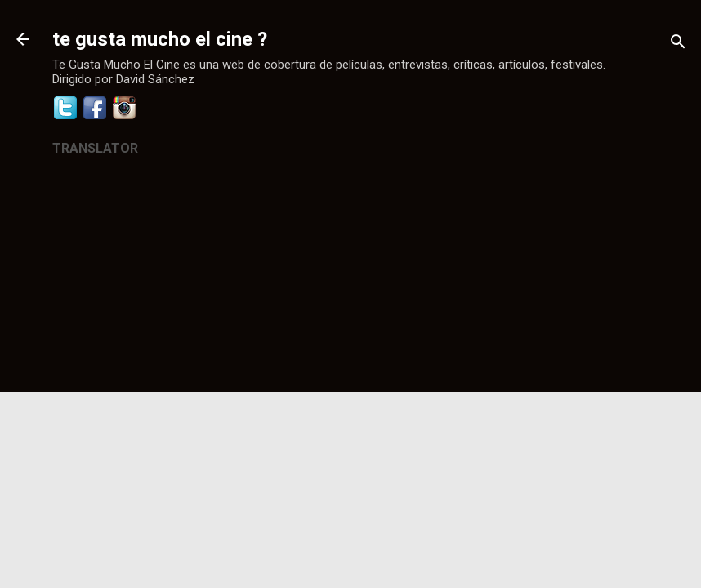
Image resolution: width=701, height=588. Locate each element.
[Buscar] (678, 45)
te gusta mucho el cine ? (160, 39)
